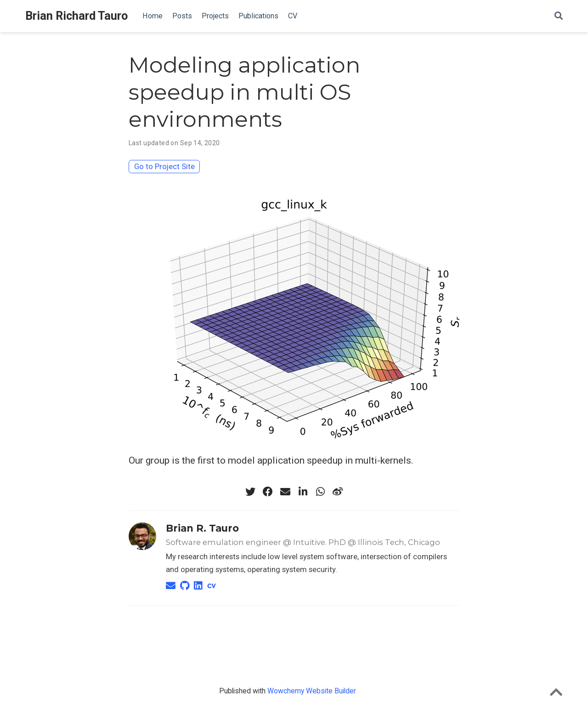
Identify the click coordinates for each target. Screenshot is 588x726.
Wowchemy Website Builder (312, 691)
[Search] (559, 16)
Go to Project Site (164, 166)
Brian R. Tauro (202, 528)
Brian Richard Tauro (76, 16)
